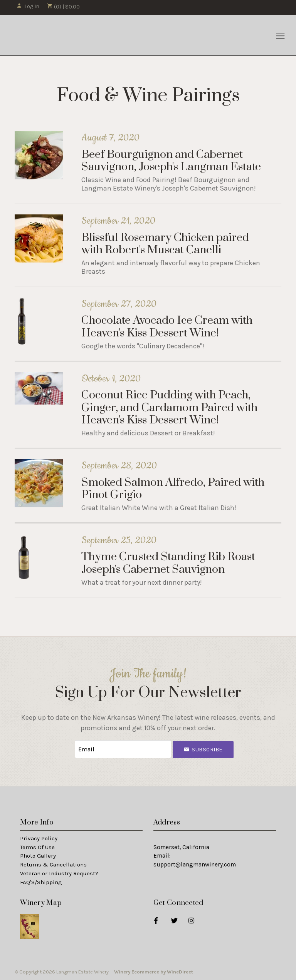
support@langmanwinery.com (195, 865)
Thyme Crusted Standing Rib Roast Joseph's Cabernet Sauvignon (168, 563)
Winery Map (41, 903)
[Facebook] (156, 920)
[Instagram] (191, 920)
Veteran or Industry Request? (59, 873)
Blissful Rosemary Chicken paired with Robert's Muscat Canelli (165, 244)
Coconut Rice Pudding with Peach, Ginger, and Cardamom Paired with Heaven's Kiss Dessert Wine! (169, 408)
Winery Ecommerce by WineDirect (154, 972)
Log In (28, 6)
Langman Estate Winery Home (56, 35)
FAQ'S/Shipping (41, 882)
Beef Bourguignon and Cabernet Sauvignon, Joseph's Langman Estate (171, 161)
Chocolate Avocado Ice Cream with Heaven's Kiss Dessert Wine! (167, 327)
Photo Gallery (38, 856)
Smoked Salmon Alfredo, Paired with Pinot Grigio (173, 489)
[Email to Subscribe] (123, 749)
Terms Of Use (37, 847)
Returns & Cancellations (53, 865)
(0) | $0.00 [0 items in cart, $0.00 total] (63, 7)
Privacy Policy (39, 838)
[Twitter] (174, 920)
